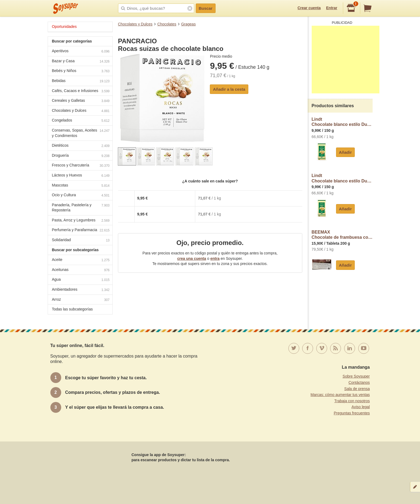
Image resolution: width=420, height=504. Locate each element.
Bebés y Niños (81, 71)
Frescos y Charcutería (81, 166)
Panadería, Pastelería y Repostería (81, 208)
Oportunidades (64, 27)
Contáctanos (359, 382)
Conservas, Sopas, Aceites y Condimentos (81, 133)
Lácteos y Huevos (81, 176)
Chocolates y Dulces (135, 24)
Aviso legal (361, 407)
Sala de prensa (357, 389)
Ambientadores (81, 290)
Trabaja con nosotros (352, 401)
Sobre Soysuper (356, 376)
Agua (81, 280)
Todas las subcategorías (72, 309)
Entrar (332, 8)
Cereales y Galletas (81, 101)
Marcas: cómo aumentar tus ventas (340, 395)
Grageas (188, 24)
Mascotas (81, 186)
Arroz (81, 300)
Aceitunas (81, 270)
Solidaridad (81, 240)
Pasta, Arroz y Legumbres (81, 221)
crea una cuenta (192, 258)
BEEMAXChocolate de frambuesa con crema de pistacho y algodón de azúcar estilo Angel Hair (342, 235)
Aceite (81, 260)
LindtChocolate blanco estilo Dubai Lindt (342, 122)
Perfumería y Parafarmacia (81, 230)
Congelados (81, 121)
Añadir (346, 152)
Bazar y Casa (81, 62)
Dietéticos (81, 146)
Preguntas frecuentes (352, 413)
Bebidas (81, 81)
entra (215, 258)
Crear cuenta (309, 8)
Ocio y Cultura (81, 196)
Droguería (81, 156)
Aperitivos (81, 52)
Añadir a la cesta (229, 89)
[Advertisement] (346, 60)
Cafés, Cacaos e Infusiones (81, 91)
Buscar (206, 8)
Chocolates (167, 24)
